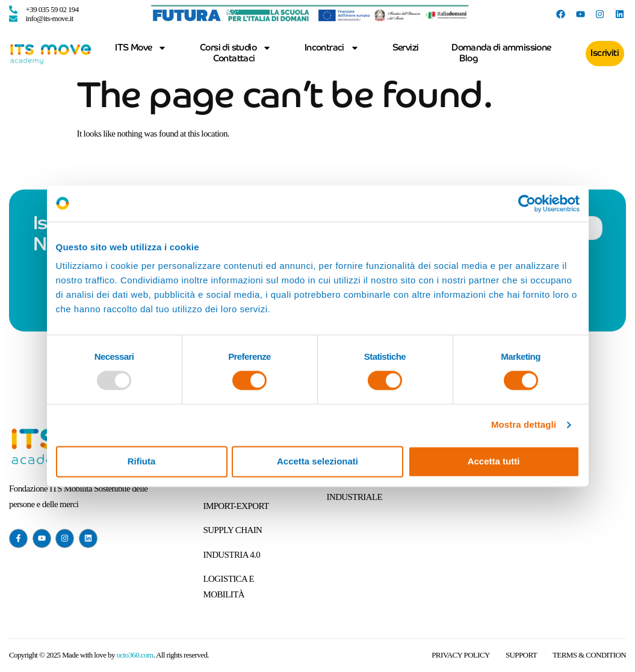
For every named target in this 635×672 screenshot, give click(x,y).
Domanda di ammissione (501, 48)
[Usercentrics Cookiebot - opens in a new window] (527, 203)
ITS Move (141, 48)
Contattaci (234, 59)
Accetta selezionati (317, 461)
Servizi (406, 48)
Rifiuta (142, 461)
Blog (468, 59)
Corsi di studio (236, 48)
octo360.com (135, 655)
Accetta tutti (494, 461)
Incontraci (332, 48)
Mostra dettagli (524, 425)
